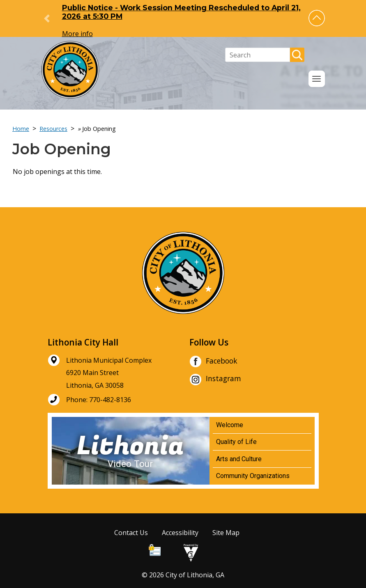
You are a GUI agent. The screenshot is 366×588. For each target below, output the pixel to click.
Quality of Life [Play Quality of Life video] (236, 442)
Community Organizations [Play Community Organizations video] (253, 476)
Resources (53, 129)
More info (77, 34)
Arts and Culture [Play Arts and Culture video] (239, 459)
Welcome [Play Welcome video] (230, 425)
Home (21, 129)
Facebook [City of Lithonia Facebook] (213, 361)
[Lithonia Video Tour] (131, 451)
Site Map (226, 533)
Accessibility (180, 533)
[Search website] (258, 55)
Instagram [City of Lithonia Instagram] (215, 380)
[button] (317, 18)
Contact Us (131, 533)
